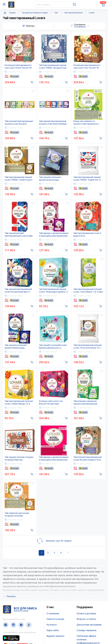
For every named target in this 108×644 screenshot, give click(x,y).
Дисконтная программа (89, 587)
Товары (12, 13)
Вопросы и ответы (86, 581)
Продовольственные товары (35, 13)
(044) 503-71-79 (16, 625)
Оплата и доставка (86, 576)
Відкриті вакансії (55, 598)
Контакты (52, 587)
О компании (53, 576)
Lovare (92, 13)
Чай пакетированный (73, 13)
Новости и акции (55, 581)
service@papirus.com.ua (16, 631)
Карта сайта (53, 593)
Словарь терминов (87, 593)
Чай (56, 13)
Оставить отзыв (13, 72)
